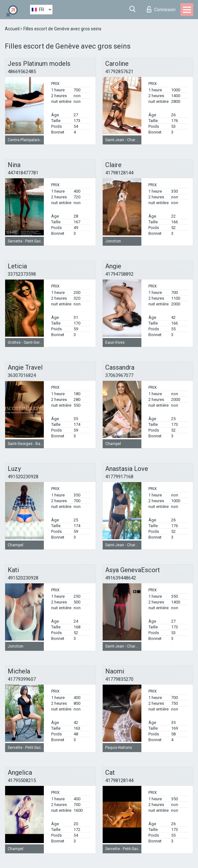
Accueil (13, 29)
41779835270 (119, 679)
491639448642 (121, 578)
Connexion (161, 9)
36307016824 (22, 375)
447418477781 (23, 173)
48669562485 (22, 72)
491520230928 (23, 477)
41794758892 (119, 274)
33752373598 (22, 274)
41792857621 (119, 72)
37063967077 (119, 375)
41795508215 (22, 780)
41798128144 (119, 173)
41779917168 (119, 477)
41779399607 (22, 679)
